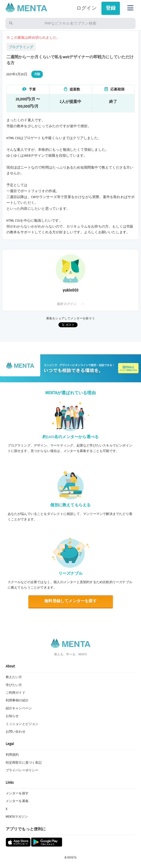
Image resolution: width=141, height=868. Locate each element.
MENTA (72, 858)
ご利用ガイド (16, 693)
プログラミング (21, 47)
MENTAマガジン (17, 817)
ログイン (86, 8)
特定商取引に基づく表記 (24, 763)
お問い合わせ (16, 732)
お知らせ (12, 716)
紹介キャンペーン (19, 708)
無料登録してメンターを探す (70, 601)
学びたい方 (14, 685)
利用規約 (12, 755)
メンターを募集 (17, 801)
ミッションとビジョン (22, 724)
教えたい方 (14, 677)
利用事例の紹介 (17, 700)
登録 (111, 8)
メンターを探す (17, 793)
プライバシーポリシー (22, 770)
